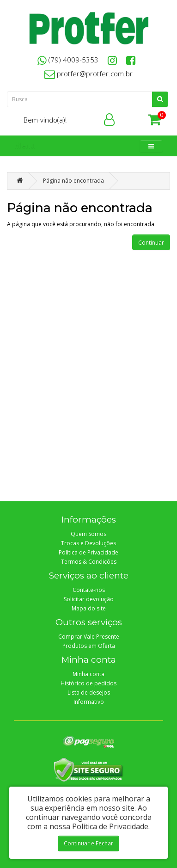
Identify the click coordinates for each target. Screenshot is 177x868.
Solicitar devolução (89, 599)
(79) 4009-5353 (68, 60)
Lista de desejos (89, 693)
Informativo (89, 702)
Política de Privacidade (88, 552)
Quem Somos (88, 534)
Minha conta (88, 674)
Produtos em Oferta (89, 646)
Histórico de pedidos (88, 683)
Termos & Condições (89, 562)
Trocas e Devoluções (88, 543)
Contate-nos (89, 590)
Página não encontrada (73, 181)
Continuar (151, 243)
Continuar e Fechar (88, 843)
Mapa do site (89, 608)
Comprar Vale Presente (89, 637)
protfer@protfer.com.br (88, 74)
